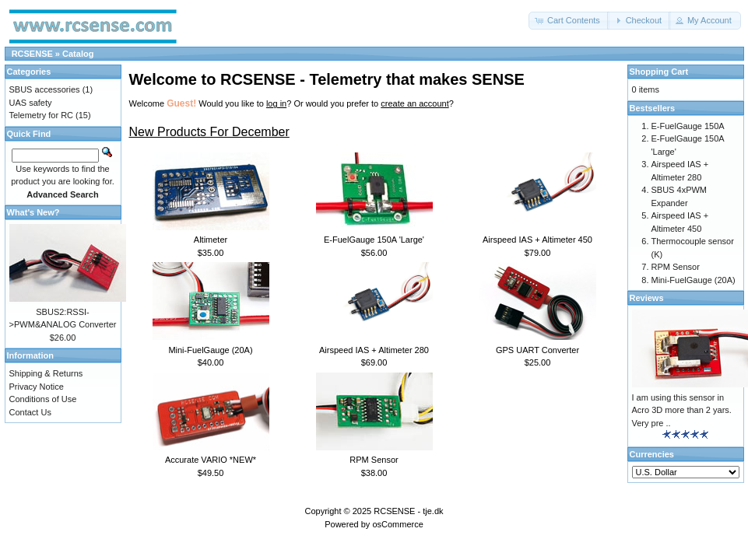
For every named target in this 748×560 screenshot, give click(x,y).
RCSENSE (32, 54)
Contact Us (30, 412)
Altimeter (211, 240)
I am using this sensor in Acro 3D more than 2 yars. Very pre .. (682, 410)
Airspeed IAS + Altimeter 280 (374, 350)
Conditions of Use (43, 399)
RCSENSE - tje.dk (408, 511)
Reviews (647, 298)
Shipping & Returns (46, 373)
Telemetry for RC (42, 115)
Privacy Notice (37, 387)
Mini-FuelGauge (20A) (210, 350)
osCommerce (397, 524)
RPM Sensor (374, 460)
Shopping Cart (659, 72)
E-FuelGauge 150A (688, 126)
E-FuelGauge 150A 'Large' (374, 240)
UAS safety (31, 103)
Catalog (78, 54)
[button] (569, 21)
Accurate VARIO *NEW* (211, 460)
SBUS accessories (45, 89)
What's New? (33, 212)
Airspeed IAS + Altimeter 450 (537, 240)
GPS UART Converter (537, 350)
